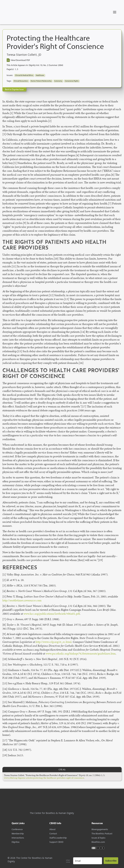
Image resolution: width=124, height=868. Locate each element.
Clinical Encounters (21, 81)
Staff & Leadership (58, 838)
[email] (88, 861)
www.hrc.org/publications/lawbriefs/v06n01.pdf (52, 614)
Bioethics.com (98, 842)
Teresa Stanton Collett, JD (24, 55)
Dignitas (16, 842)
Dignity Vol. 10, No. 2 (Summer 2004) (46, 65)
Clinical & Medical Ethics (24, 75)
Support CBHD (56, 842)
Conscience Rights (72, 81)
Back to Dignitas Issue (14, 89)
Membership (18, 833)
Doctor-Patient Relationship (41, 81)
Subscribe (111, 861)
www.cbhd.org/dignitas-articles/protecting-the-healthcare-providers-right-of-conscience (44, 778)
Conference (17, 829)
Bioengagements (100, 829)
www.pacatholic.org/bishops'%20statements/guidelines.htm (81, 654)
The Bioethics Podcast (102, 833)
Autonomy (58, 81)
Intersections (18, 838)
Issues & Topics (98, 838)
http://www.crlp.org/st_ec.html (54, 642)
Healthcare (40, 75)
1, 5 (16, 69)
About (52, 829)
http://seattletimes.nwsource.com (22, 600)
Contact (53, 833)
